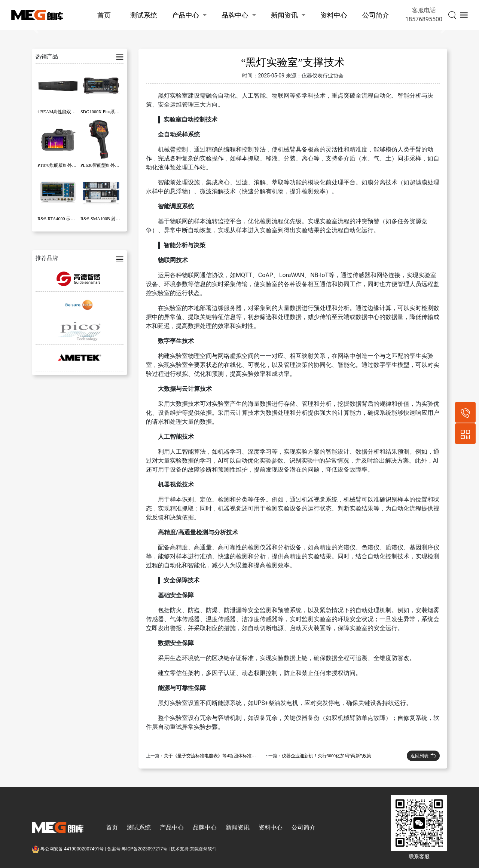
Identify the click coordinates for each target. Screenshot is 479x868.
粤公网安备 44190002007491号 (68, 849)
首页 (104, 15)
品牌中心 (235, 15)
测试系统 (144, 15)
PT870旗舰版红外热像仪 (61, 165)
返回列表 (423, 756)
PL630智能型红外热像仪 (104, 165)
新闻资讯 (284, 15)
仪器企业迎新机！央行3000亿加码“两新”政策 (327, 756)
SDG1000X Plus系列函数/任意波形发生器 (121, 112)
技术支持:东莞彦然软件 (194, 849)
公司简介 (376, 15)
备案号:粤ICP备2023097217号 (137, 849)
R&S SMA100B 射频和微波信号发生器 (118, 219)
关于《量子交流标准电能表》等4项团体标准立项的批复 (219, 756)
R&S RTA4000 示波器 (58, 219)
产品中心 (186, 15)
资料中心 (334, 15)
